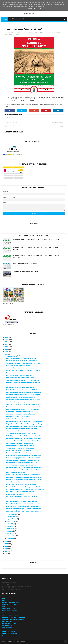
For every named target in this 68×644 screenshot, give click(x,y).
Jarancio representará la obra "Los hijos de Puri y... (24, 470)
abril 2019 (10, 531)
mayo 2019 (10, 529)
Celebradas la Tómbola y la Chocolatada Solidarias (24, 438)
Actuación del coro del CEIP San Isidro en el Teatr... (23, 497)
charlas (53, 33)
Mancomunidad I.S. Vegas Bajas (13, 619)
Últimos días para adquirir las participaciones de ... (23, 465)
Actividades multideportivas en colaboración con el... (24, 477)
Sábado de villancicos (14, 431)
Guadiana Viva (7, 613)
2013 (7, 554)
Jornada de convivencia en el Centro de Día (21, 434)
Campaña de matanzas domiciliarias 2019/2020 (22, 501)
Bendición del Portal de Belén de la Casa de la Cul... (23, 463)
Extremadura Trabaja (10, 611)
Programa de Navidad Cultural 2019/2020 (20, 492)
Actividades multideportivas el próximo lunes (22, 414)
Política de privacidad (10, 634)
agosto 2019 (11, 521)
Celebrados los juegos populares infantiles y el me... (24, 363)
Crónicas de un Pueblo (10, 604)
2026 (7, 337)
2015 (7, 549)
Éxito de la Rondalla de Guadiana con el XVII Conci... (23, 390)
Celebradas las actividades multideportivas (21, 387)
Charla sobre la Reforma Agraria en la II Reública (23, 380)
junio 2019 (10, 526)
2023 (7, 344)
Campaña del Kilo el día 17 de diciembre (20, 443)
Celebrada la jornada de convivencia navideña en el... (24, 421)
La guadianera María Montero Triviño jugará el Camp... (25, 424)
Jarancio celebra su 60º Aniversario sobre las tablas (24, 441)
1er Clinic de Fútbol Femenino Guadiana (20, 375)
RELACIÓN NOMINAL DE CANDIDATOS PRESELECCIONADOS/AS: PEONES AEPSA (36, 239)
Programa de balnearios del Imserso (19, 366)
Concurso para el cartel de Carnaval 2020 (20, 448)
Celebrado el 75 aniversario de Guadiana (26, 272)
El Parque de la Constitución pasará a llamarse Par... (24, 499)
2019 (7, 354)
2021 (7, 349)
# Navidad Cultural (45, 33)
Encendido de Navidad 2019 (15, 482)
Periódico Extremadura (10, 623)
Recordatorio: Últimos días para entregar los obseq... (24, 511)
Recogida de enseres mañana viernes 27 (20, 378)
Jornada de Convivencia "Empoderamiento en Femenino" (26, 489)
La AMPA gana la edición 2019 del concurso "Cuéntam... (25, 436)
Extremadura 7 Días (9, 609)
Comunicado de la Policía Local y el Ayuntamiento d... (24, 426)
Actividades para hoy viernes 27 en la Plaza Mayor (23, 370)
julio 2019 (10, 524)
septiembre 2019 (12, 519)
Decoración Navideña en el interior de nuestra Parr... (24, 475)
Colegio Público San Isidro (11, 602)
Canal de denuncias (9, 636)
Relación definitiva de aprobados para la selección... (24, 509)
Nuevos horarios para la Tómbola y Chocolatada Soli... (25, 480)
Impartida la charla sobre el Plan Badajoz (20, 446)
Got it (39, 9)
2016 (7, 546)
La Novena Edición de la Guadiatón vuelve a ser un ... (24, 383)
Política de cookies (9, 632)
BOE (4, 598)
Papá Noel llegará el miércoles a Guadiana (21, 397)
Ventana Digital (8, 628)
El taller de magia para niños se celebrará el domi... (24, 458)
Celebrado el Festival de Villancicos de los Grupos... (24, 395)
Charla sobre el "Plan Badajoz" (17, 472)
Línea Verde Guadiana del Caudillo (14, 617)
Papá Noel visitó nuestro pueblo (17, 373)
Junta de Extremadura (10, 615)
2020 (7, 352)
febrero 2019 (11, 536)
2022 (7, 347)
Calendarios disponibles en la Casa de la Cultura (23, 460)
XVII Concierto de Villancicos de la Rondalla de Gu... (23, 404)
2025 (7, 340)
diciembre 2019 (12, 356)
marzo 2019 (11, 534)
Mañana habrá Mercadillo (15, 494)
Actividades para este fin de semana (19, 450)
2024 (7, 342)
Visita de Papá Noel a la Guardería (18, 419)
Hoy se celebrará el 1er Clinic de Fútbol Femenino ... (23, 361)
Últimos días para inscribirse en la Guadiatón (22, 429)
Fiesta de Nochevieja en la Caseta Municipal (21, 358)
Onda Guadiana (8, 621)
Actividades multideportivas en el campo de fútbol (24, 400)
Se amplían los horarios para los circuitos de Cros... (24, 504)
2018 (7, 541)
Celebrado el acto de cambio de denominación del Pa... (25, 467)
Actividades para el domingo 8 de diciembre (21, 484)
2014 (7, 551)
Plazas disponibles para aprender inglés (20, 412)
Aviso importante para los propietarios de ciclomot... (24, 402)
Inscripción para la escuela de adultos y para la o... (23, 506)
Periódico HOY (7, 626)
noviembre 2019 (12, 514)
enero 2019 (10, 538)
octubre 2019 (11, 517)
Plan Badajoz (17, 35)
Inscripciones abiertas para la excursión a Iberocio (23, 455)
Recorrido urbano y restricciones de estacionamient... (25, 407)
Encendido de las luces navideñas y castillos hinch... (24, 487)
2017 (7, 544)
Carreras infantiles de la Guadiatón (18, 417)
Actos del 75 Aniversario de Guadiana (25, 264)
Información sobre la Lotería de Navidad (20, 368)
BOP (4, 600)
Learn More (32, 9)
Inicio (5, 19)
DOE (4, 607)
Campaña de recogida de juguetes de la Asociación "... (25, 392)
